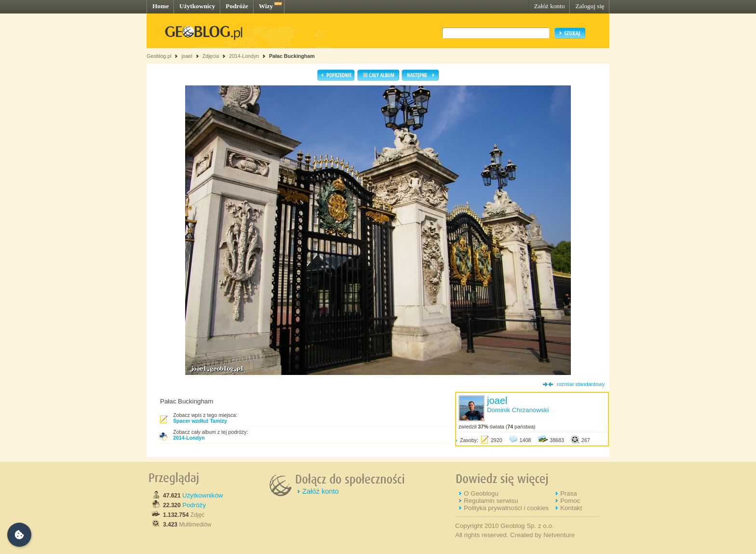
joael (187, 56)
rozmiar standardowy (581, 384)
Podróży (194, 505)
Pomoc (570, 501)
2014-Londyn (244, 56)
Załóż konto (549, 6)
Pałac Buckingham (292, 56)
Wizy (266, 6)
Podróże (237, 6)
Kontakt (571, 508)
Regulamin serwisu (491, 501)
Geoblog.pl (159, 56)
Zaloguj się (590, 6)
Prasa (569, 493)
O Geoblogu (481, 493)
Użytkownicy (197, 6)
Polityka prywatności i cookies (506, 508)
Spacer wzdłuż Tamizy (200, 421)
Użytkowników (202, 495)
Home (161, 6)
